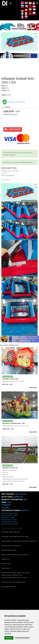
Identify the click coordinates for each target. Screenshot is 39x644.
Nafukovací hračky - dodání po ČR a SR (12, 575)
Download (18, 497)
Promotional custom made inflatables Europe (13, 582)
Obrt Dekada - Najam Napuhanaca (11, 532)
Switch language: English (10, 513)
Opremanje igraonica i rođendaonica (11, 546)
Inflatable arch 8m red (10, 468)
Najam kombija (5, 568)
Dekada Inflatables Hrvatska (9, 550)
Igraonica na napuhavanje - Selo (14, 423)
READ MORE (33, 388)
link (9, 502)
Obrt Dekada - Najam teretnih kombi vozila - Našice (15, 537)
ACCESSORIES (6, 180)
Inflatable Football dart (10, 379)
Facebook (6, 505)
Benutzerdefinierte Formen (8, 587)
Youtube (5, 508)
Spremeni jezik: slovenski (10, 524)
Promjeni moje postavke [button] (22, 638)
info (25, 500)
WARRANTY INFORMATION (13, 102)
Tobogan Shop (5, 559)
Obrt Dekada (21, 494)
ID (2, 107)
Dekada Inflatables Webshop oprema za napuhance (15, 555)
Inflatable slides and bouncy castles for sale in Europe (16, 573)
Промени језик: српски (9, 520)
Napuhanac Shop (6, 564)
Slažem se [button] (9, 638)
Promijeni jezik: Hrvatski (9, 515)
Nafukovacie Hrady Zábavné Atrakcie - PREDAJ (14, 578)
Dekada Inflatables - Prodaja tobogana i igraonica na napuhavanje (19, 541)
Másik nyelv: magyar (8, 518)
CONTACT (25, 510)
